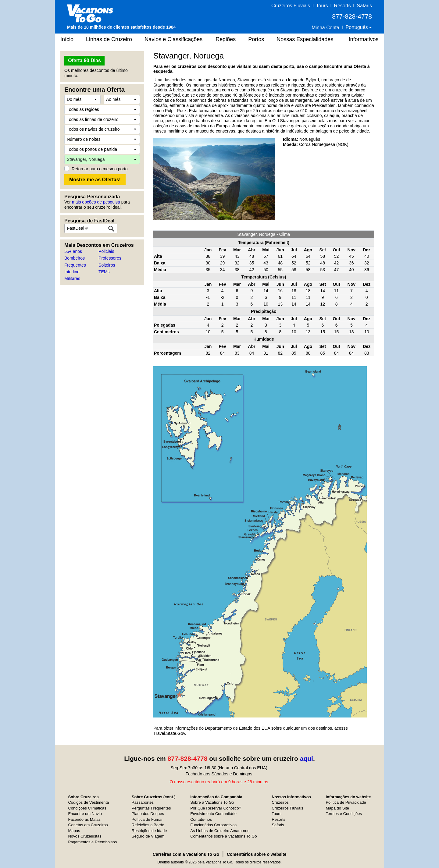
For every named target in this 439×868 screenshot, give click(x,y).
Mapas (74, 831)
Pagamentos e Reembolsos (92, 842)
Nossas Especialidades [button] (305, 39)
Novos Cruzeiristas (85, 836)
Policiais (106, 251)
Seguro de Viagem (148, 836)
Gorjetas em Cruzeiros (88, 825)
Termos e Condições (344, 814)
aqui (307, 758)
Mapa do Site (337, 808)
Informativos (363, 39)
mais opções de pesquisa (96, 202)
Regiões (226, 39)
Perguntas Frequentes (151, 808)
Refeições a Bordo (148, 825)
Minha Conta (325, 28)
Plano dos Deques (148, 814)
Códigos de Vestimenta (88, 802)
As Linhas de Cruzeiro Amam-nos (220, 831)
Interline (72, 272)
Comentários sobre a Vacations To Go (223, 836)
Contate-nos (201, 819)
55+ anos (73, 251)
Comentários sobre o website (257, 854)
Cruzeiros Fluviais (291, 6)
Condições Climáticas (87, 808)
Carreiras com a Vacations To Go (186, 854)
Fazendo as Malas (84, 819)
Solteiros (107, 265)
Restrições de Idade (149, 831)
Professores (110, 258)
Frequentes (75, 265)
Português (357, 27)
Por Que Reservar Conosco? (216, 808)
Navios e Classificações (173, 39)
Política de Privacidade (346, 802)
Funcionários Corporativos (213, 825)
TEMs (104, 272)
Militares (72, 278)
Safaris (364, 6)
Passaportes (143, 802)
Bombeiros (75, 258)
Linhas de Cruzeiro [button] (109, 39)
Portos (256, 39)
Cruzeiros (280, 802)
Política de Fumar (147, 819)
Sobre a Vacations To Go (212, 802)
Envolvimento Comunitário (213, 814)
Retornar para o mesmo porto (100, 169)
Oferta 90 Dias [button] (84, 60)
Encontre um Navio (85, 814)
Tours (322, 6)
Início (67, 39)
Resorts (342, 6)
